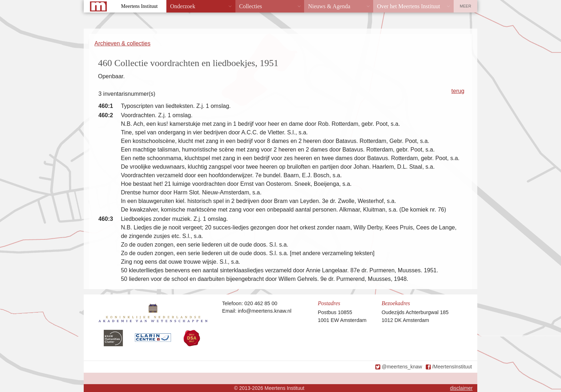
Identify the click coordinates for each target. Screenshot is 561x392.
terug (458, 91)
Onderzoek (183, 6)
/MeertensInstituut (452, 367)
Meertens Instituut (139, 6)
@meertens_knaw (402, 367)
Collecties (250, 6)
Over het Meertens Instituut (409, 6)
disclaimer (461, 388)
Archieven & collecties (123, 43)
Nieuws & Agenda (329, 6)
